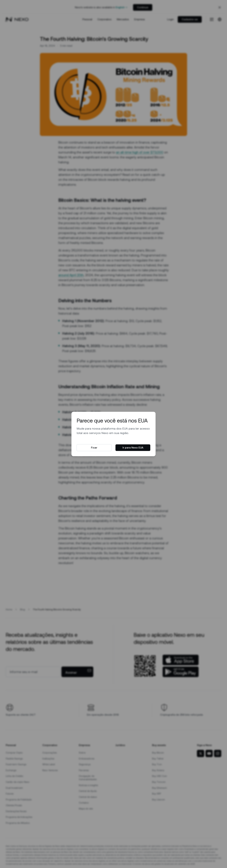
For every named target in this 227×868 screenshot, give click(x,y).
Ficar (94, 448)
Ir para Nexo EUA (133, 448)
